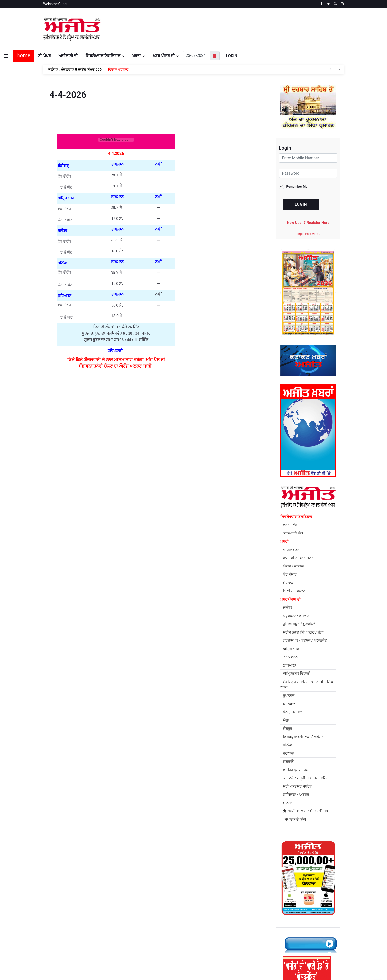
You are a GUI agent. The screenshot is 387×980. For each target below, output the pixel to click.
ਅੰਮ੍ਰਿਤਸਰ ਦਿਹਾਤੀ (297, 673)
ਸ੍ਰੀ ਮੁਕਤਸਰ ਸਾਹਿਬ (297, 786)
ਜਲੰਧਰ (288, 607)
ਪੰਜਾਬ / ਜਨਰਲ (293, 566)
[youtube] (335, 4)
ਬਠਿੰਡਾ (288, 745)
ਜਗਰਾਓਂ (288, 762)
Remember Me (297, 186)
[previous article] (339, 69)
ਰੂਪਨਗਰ (289, 696)
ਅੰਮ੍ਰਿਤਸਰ (291, 649)
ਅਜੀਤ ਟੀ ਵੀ (68, 56)
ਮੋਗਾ (286, 720)
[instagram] (342, 4)
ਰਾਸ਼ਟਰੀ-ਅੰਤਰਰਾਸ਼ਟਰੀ (299, 558)
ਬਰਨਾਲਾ (288, 753)
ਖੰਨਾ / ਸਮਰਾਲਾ (293, 712)
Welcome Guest (55, 4)
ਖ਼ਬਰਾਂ (137, 56)
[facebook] (321, 4)
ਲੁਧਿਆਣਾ (290, 665)
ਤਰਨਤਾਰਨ (290, 657)
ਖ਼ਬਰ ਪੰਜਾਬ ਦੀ (164, 56)
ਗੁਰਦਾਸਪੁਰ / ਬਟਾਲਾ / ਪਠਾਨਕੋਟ (305, 640)
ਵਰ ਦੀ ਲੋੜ (290, 525)
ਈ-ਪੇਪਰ (44, 56)
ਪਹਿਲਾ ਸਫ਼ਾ (291, 550)
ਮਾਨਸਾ (287, 803)
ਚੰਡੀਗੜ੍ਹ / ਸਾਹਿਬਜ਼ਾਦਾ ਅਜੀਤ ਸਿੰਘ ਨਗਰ (307, 685)
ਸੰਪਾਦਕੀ (289, 583)
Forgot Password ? (308, 234)
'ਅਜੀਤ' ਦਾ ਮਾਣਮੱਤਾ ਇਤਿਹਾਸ (306, 811)
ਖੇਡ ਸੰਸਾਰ (290, 574)
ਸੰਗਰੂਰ (288, 729)
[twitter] (328, 4)
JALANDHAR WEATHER (294, 29)
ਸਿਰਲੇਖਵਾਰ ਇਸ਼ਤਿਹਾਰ (103, 56)
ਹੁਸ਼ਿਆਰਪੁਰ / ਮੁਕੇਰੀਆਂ (299, 624)
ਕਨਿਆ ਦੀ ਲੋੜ (293, 533)
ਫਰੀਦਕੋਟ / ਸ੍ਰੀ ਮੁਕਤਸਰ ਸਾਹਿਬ (306, 778)
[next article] (330, 69)
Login (232, 56)
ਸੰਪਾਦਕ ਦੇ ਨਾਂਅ (295, 819)
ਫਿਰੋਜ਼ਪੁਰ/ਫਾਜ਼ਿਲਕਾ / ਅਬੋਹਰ (303, 737)
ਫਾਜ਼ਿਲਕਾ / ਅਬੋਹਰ (296, 795)
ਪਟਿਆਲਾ (290, 704)
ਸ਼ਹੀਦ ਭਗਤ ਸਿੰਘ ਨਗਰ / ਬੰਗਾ (303, 632)
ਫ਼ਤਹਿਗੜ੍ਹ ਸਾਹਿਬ (296, 770)
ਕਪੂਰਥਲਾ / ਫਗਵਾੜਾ (297, 616)
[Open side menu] (6, 56)
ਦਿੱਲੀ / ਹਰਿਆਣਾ (295, 591)
